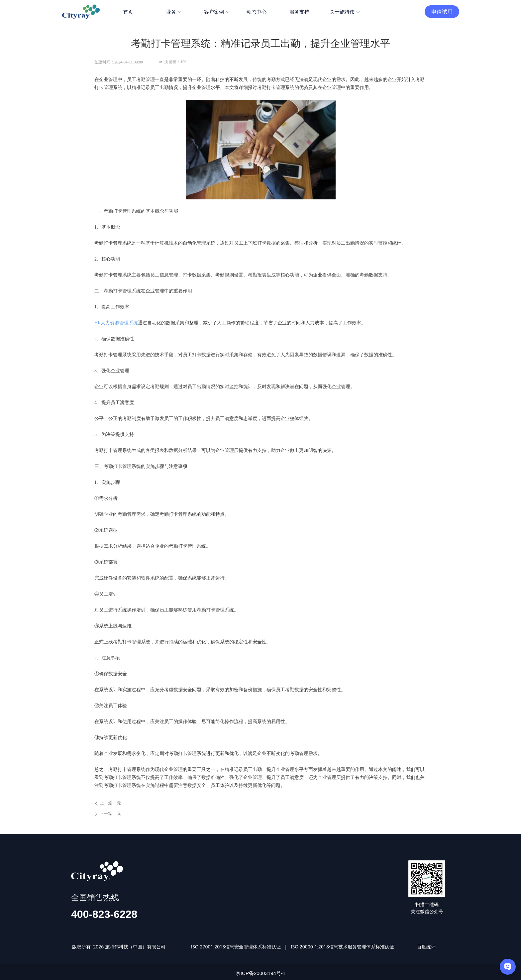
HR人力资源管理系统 (116, 323)
